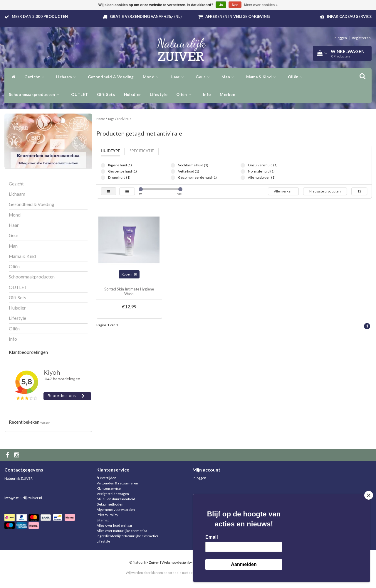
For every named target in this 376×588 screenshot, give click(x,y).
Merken (228, 94)
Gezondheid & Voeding (111, 77)
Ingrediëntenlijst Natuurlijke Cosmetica (128, 536)
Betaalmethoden (110, 504)
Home (101, 119)
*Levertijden (106, 478)
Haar (179, 77)
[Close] (369, 495)
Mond (152, 77)
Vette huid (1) (173, 171)
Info (207, 94)
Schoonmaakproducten (36, 94)
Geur (204, 77)
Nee (235, 5)
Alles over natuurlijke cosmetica (122, 531)
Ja (221, 5)
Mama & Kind (263, 77)
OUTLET (80, 94)
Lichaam (68, 77)
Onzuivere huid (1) (243, 165)
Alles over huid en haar (115, 525)
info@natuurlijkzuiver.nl (23, 498)
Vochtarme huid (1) (173, 165)
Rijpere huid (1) (103, 165)
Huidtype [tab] (110, 151)
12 (359, 191)
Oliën (185, 94)
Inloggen (340, 38)
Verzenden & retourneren (117, 483)
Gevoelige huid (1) (103, 171)
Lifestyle (159, 94)
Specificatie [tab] (142, 151)
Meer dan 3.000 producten (40, 16)
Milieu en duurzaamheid (116, 499)
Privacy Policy (107, 515)
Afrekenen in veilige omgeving (237, 16)
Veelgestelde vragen (113, 494)
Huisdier (132, 94)
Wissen (45, 423)
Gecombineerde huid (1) (173, 178)
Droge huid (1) (103, 178)
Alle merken (283, 191)
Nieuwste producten (325, 191)
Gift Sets (106, 94)
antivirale (124, 119)
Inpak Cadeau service (349, 16)
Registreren (361, 38)
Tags (111, 119)
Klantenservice (109, 488)
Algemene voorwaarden (116, 510)
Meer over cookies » (261, 5)
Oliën (297, 77)
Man (229, 77)
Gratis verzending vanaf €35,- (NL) (146, 16)
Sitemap (103, 520)
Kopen (129, 274)
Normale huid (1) (243, 171)
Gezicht (36, 77)
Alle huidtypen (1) (243, 178)
